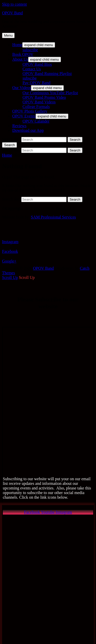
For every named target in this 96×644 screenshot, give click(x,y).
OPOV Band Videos (39, 102)
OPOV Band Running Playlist (47, 74)
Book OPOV (23, 54)
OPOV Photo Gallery (30, 111)
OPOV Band (12, 13)
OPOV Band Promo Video (44, 97)
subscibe (30, 78)
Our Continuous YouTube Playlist (50, 93)
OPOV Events (24, 116)
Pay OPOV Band (36, 83)
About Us (20, 59)
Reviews (19, 126)
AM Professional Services (54, 217)
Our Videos (22, 88)
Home (17, 45)
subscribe (30, 50)
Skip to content (14, 4)
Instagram (10, 242)
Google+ (9, 261)
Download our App (28, 130)
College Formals (36, 107)
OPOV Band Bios (37, 64)
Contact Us (32, 69)
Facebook (10, 251)
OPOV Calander (36, 121)
